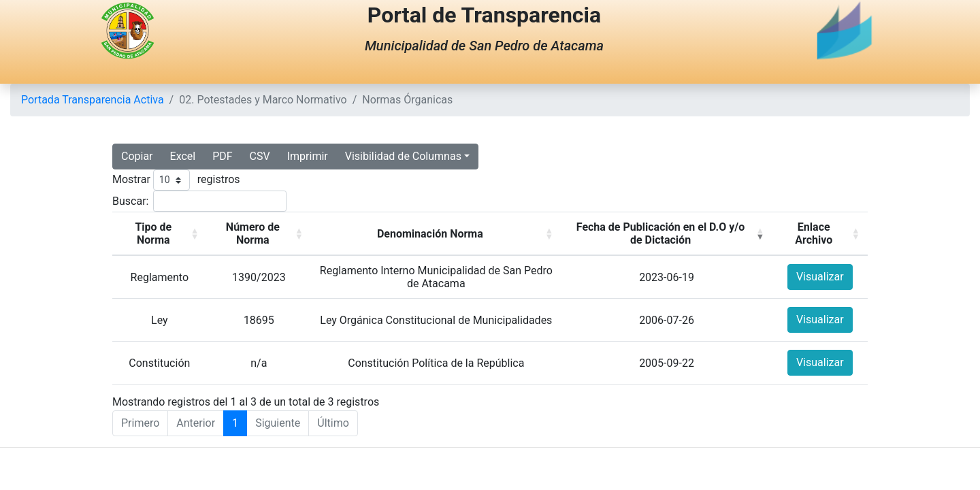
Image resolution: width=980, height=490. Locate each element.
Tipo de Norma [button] (153, 233)
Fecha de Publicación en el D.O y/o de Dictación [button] (661, 233)
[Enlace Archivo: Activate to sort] (820, 234)
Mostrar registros (176, 180)
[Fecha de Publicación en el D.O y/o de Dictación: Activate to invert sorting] (667, 234)
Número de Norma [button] (253, 233)
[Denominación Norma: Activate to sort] (436, 234)
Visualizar (820, 277)
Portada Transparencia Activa (93, 100)
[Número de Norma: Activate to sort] (259, 234)
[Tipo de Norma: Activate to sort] (160, 234)
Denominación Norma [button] (430, 234)
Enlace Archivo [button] (814, 233)
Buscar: (130, 201)
